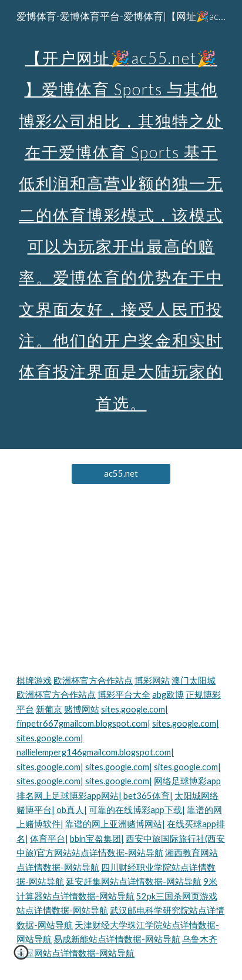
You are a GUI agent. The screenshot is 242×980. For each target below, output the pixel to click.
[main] (121, 225)
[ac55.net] (121, 474)
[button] (21, 956)
